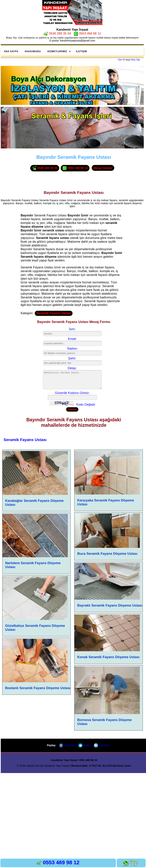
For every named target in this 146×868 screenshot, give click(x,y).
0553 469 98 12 (87, 34)
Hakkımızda (33, 51)
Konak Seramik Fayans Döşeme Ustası (108, 657)
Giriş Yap (135, 60)
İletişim (81, 51)
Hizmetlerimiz (57, 51)
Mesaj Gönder (103, 168)
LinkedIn (101, 745)
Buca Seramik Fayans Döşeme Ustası (107, 554)
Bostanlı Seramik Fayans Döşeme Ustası (38, 688)
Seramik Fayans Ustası (54, 313)
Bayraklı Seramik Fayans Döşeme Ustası (110, 605)
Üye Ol (121, 60)
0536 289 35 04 (57, 34)
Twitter (85, 745)
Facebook (67, 745)
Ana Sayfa (11, 51)
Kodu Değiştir (86, 405)
